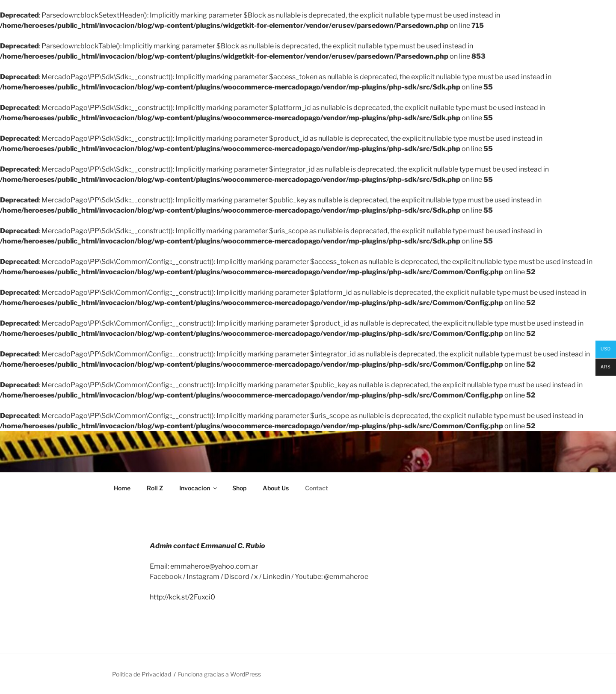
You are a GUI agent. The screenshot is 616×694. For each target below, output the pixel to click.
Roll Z (155, 488)
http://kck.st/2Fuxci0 (182, 597)
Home (122, 488)
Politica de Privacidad (142, 674)
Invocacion (199, 488)
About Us (276, 488)
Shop (239, 488)
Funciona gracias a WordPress (219, 674)
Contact (317, 488)
